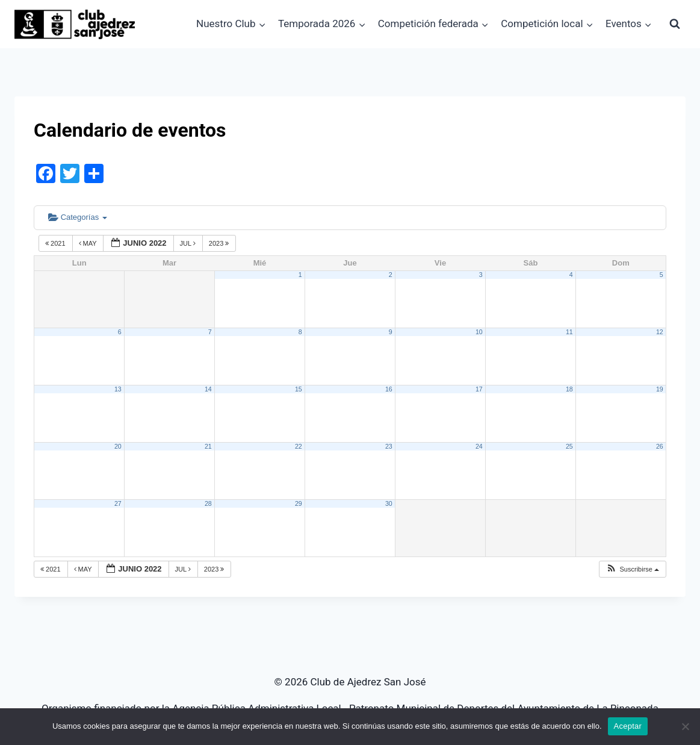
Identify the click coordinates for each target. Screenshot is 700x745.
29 (299, 503)
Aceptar (628, 726)
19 (660, 389)
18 (569, 389)
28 (208, 503)
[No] (685, 726)
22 (299, 446)
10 (479, 332)
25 (569, 446)
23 (389, 446)
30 (389, 503)
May (89, 243)
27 (118, 503)
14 (208, 389)
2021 (56, 243)
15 (299, 389)
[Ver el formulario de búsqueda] (675, 24)
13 (118, 389)
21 (208, 446)
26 (660, 446)
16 (389, 389)
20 (118, 446)
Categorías (78, 217)
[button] (632, 569)
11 (569, 332)
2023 (220, 243)
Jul (189, 243)
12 (660, 332)
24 (479, 446)
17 (479, 389)
